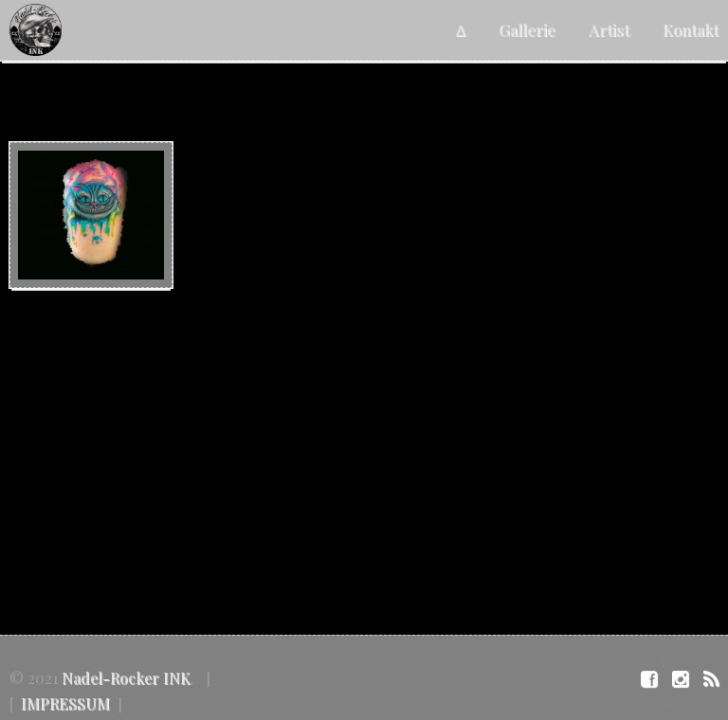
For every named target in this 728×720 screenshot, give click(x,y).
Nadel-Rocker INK (126, 678)
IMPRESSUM (65, 703)
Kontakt (691, 29)
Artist (609, 29)
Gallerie (527, 29)
